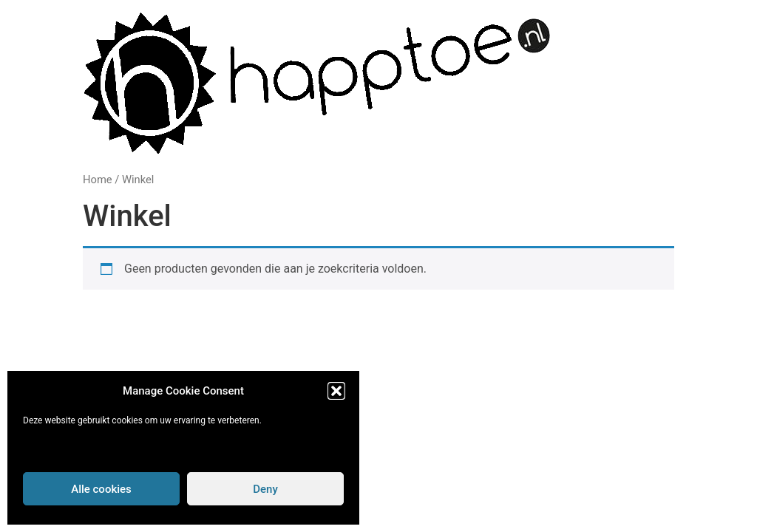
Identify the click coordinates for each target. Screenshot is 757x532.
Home (98, 180)
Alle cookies (101, 489)
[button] (336, 391)
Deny (265, 489)
